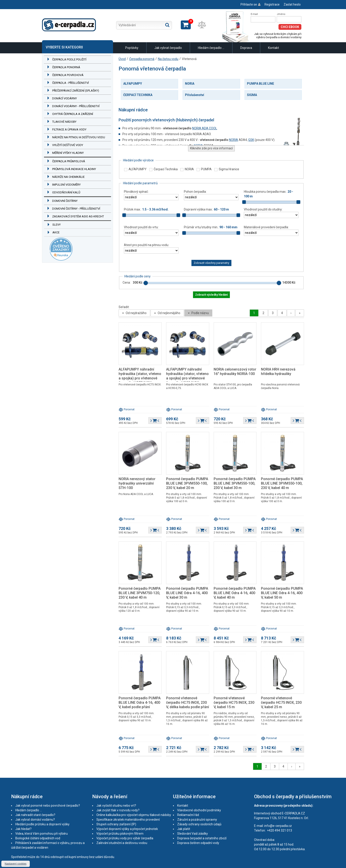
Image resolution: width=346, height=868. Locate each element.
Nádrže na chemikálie (68, 177)
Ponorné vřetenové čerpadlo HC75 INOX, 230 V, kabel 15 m (234, 703)
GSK (251, 140)
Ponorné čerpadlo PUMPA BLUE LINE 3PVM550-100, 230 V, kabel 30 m (235, 483)
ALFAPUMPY (133, 84)
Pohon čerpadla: (195, 192)
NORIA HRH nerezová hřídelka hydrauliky (278, 372)
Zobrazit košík (186, 25)
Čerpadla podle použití (69, 59)
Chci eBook (290, 27)
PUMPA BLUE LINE (260, 84)
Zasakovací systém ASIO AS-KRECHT (78, 216)
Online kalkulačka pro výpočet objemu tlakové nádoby (134, 815)
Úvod (122, 59)
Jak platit (184, 829)
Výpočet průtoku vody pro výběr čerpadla (125, 838)
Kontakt (273, 48)
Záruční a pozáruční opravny (197, 820)
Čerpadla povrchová (68, 75)
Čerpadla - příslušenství (71, 83)
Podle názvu (200, 313)
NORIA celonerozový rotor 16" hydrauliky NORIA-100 (235, 372)
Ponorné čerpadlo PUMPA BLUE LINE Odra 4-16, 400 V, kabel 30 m (187, 593)
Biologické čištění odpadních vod (38, 838)
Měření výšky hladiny (68, 153)
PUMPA (206, 169)
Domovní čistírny (65, 201)
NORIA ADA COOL (205, 128)
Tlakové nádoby (64, 122)
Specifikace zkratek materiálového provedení (128, 820)
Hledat (167, 25)
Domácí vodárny (65, 98)
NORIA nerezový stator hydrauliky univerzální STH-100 (137, 483)
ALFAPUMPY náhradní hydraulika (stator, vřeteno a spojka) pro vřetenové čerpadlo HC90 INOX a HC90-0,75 (187, 378)
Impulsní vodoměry (66, 185)
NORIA (190, 84)
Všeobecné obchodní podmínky (199, 810)
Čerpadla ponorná (66, 67)
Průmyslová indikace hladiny (74, 169)
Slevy (57, 225)
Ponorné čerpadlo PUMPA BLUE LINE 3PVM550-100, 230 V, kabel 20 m (187, 483)
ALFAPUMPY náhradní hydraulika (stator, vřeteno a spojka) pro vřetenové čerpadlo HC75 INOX (140, 376)
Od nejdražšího (136, 313)
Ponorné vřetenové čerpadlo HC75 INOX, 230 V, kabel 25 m (281, 703)
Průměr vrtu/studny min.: (211, 227)
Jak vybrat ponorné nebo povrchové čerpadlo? (48, 806)
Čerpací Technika (166, 169)
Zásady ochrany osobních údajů (199, 824)
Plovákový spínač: (136, 192)
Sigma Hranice (229, 169)
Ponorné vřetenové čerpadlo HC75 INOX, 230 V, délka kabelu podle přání (188, 703)
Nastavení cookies (16, 864)
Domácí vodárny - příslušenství (76, 106)
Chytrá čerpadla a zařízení (73, 114)
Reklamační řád (188, 815)
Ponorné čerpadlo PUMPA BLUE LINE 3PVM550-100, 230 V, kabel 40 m (282, 483)
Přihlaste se (249, 4)
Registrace (272, 4)
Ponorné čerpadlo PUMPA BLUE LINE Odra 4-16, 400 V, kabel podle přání (140, 703)
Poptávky (132, 48)
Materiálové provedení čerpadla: (266, 227)
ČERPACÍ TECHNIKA (138, 95)
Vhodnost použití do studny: (263, 209)
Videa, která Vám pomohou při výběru (42, 834)
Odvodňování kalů (66, 192)
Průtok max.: (146, 209)
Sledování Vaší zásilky (193, 834)
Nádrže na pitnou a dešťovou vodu (79, 137)
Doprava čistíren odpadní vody (198, 843)
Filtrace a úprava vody (69, 129)
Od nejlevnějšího (169, 313)
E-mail (254, 14)
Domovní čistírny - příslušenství (76, 209)
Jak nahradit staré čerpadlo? (35, 815)
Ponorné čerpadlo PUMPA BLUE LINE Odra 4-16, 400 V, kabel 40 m (235, 593)
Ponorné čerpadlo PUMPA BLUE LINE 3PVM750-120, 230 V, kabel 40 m (140, 593)
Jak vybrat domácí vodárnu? (35, 820)
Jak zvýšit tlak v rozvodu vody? (118, 810)
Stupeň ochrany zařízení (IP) (116, 824)
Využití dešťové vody (68, 145)
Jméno (281, 14)
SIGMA (252, 95)
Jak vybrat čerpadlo (168, 48)
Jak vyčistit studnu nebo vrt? (116, 806)
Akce (56, 232)
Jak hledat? (23, 829)
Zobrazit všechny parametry (211, 263)
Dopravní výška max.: (206, 209)
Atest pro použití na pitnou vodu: (146, 245)
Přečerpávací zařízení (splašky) (76, 91)
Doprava (246, 48)
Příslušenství (195, 95)
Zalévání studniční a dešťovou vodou (122, 843)
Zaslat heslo (292, 4)
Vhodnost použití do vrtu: (141, 227)
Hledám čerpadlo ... (211, 48)
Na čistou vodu (168, 59)
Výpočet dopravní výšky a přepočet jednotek (127, 829)
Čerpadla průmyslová (69, 161)
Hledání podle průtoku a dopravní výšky (42, 824)
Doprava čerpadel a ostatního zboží (202, 838)
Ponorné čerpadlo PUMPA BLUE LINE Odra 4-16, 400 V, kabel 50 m (282, 593)
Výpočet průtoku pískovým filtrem (120, 834)
